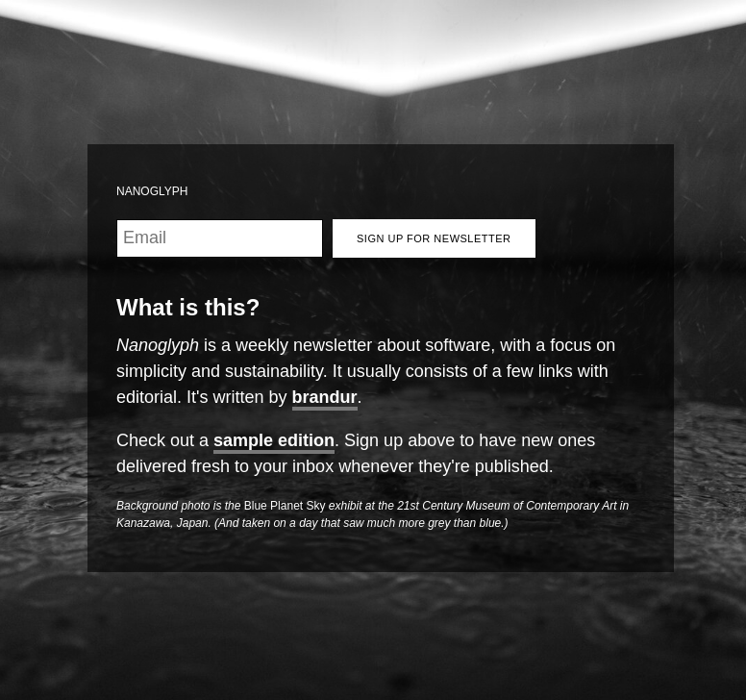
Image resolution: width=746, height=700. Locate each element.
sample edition (274, 440)
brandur (325, 397)
